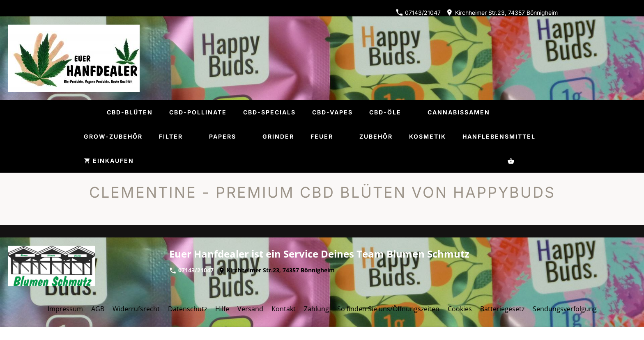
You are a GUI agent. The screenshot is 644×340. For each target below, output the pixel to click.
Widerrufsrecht (136, 309)
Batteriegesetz (502, 309)
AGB (98, 309)
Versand (250, 309)
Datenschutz (187, 309)
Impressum (65, 309)
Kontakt (284, 309)
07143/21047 (418, 13)
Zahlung (316, 309)
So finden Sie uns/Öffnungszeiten (388, 309)
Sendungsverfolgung (565, 309)
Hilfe (222, 309)
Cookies (460, 309)
